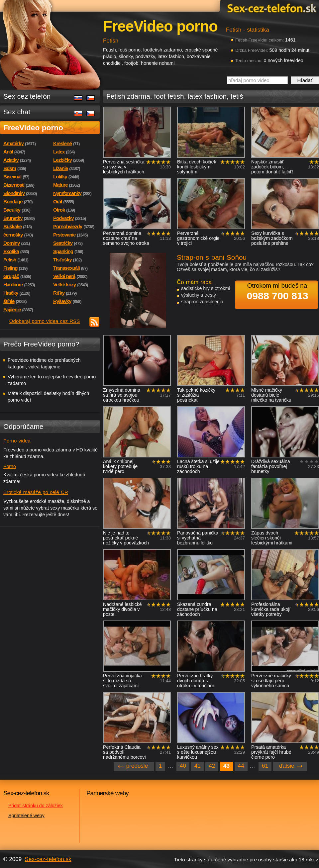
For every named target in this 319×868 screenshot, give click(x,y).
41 (198, 766)
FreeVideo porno (33, 128)
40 (183, 766)
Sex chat (17, 112)
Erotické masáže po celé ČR (36, 492)
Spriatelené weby (26, 816)
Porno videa (17, 441)
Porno (10, 466)
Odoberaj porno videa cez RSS (45, 321)
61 (265, 766)
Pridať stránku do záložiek (36, 806)
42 (212, 766)
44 (241, 766)
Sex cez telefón (27, 96)
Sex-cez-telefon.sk (271, 8)
